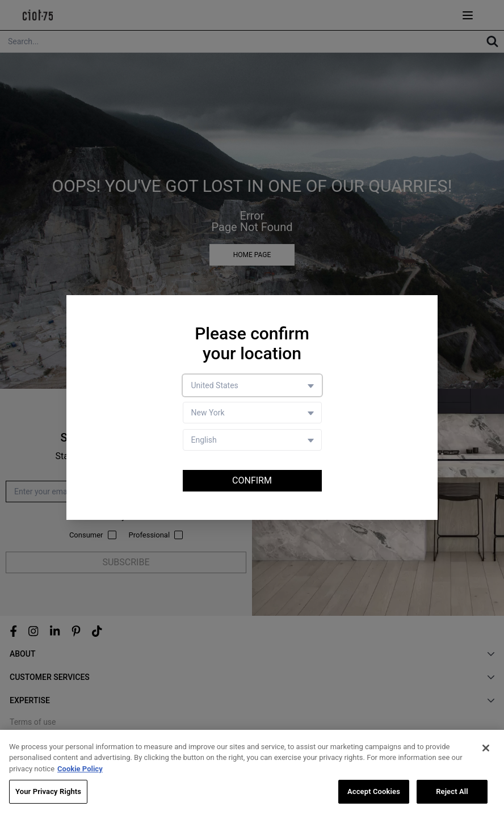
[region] (252, 772)
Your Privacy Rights (48, 791)
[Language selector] (252, 440)
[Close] (486, 748)
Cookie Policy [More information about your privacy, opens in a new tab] (80, 769)
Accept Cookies (374, 791)
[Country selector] (252, 385)
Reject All (452, 791)
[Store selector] (252, 413)
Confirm (252, 480)
